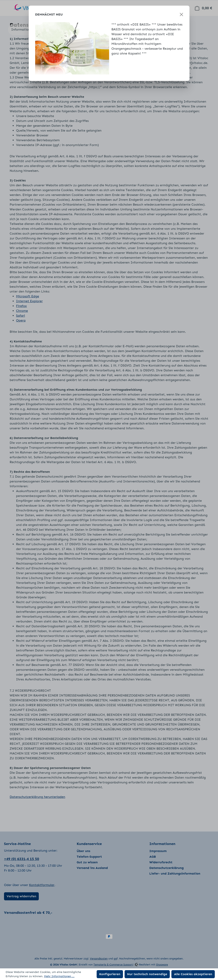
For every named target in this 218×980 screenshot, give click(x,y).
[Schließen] (181, 14)
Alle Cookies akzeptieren (193, 974)
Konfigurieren (110, 974)
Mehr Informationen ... (59, 976)
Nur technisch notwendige (147, 974)
